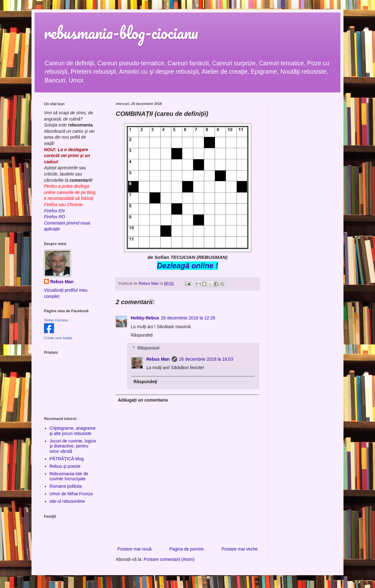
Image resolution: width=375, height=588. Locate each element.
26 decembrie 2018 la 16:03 (206, 359)
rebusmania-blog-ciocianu (121, 33)
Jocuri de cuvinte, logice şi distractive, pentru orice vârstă (73, 446)
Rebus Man (158, 359)
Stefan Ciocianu (56, 320)
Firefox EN (54, 211)
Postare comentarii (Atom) (169, 559)
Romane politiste (66, 486)
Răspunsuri (148, 348)
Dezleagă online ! (187, 266)
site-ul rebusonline (67, 501)
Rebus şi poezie (65, 466)
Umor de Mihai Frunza (71, 494)
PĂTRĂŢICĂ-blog (67, 459)
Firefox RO (55, 217)
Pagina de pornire (187, 549)
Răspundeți (142, 335)
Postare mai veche (240, 549)
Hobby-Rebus (145, 318)
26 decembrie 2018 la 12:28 (188, 318)
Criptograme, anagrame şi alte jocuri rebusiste (73, 431)
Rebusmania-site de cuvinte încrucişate (69, 476)
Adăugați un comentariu (143, 400)
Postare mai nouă (134, 549)
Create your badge (58, 338)
